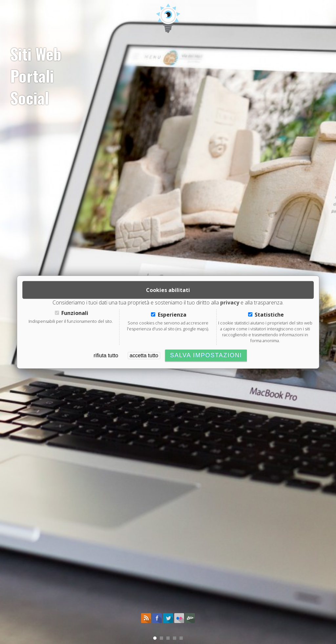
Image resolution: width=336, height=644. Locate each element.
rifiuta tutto (106, 355)
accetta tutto (144, 355)
